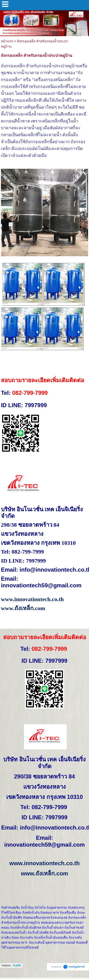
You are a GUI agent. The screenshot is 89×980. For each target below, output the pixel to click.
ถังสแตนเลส (59, 918)
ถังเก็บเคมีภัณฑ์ (60, 933)
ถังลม (15, 938)
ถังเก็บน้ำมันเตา (53, 928)
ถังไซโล (40, 908)
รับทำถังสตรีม (11, 908)
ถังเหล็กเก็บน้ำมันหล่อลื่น (51, 938)
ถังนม (81, 913)
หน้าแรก (7, 41)
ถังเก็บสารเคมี (74, 928)
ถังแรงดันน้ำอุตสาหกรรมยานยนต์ (52, 943)
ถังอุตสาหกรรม (57, 908)
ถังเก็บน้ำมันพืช (12, 918)
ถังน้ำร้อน (27, 908)
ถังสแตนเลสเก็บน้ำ (14, 933)
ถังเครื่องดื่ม (68, 913)
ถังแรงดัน (26, 938)
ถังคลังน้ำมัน (31, 913)
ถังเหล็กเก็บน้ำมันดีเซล (26, 928)
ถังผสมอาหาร (50, 913)
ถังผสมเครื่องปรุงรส (36, 918)
